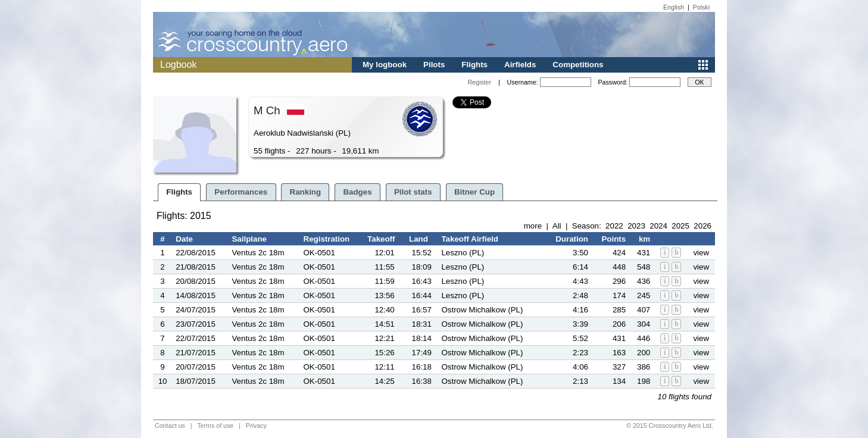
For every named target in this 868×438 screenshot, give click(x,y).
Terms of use (215, 426)
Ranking (306, 192)
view (701, 253)
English (674, 7)
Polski (701, 7)
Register (479, 82)
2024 (658, 226)
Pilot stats (413, 192)
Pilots (434, 65)
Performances (241, 192)
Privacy (256, 426)
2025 (680, 226)
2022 (614, 226)
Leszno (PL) (463, 253)
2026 (702, 226)
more (533, 226)
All (557, 226)
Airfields (520, 65)
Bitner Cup (474, 192)
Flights (474, 65)
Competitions (578, 65)
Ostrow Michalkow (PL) (482, 310)
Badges (357, 192)
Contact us (170, 426)
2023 (636, 226)
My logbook (385, 65)
